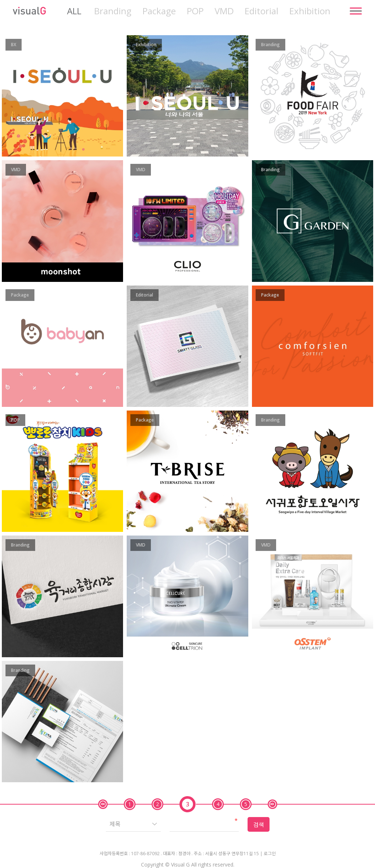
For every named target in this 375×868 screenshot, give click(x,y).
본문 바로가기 (0, 0)
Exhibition (310, 11)
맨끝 (272, 804)
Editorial (261, 11)
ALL (74, 11)
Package (159, 11)
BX (14, 45)
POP (195, 11)
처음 (103, 804)
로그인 (270, 854)
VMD (224, 11)
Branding (113, 11)
